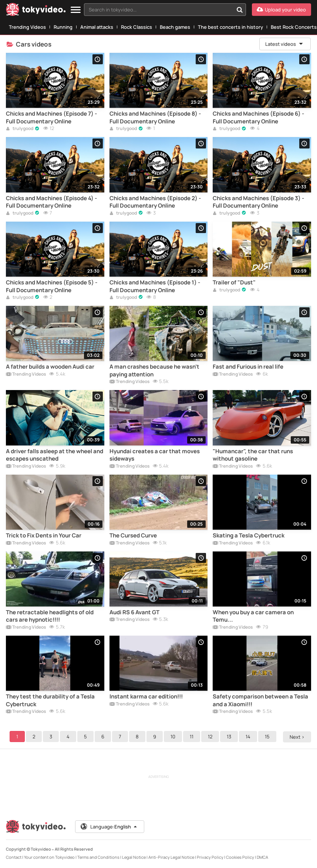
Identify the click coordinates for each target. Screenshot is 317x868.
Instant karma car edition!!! (146, 697)
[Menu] (76, 10)
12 (211, 737)
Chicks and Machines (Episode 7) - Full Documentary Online (51, 117)
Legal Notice (134, 857)
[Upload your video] (281, 10)
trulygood (20, 129)
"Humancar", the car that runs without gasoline (253, 455)
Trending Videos (27, 27)
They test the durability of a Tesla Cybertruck (50, 700)
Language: (109, 827)
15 (268, 737)
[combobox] (165, 10)
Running (63, 27)
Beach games (175, 27)
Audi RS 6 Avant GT (134, 612)
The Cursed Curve (133, 536)
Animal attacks (97, 27)
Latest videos (284, 44)
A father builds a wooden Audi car (50, 367)
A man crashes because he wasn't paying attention (154, 370)
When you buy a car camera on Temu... (253, 616)
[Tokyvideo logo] (36, 11)
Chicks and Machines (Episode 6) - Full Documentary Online (258, 117)
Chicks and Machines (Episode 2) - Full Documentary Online (155, 202)
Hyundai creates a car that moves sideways (155, 455)
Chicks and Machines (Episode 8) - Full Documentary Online (155, 117)
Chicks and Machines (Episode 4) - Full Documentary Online (51, 202)
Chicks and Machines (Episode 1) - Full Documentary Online (155, 286)
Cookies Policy (240, 857)
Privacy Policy (210, 857)
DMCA (262, 857)
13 (230, 737)
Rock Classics (136, 27)
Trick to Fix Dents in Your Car (44, 536)
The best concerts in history (230, 27)
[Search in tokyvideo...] (240, 10)
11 (193, 737)
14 (249, 737)
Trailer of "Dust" (234, 283)
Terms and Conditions (98, 857)
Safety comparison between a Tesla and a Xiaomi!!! (260, 700)
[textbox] (159, 10)
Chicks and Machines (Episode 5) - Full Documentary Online (52, 286)
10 (174, 737)
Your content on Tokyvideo (49, 857)
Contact (14, 857)
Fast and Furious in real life (248, 367)
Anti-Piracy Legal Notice (171, 857)
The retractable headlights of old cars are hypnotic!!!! (50, 616)
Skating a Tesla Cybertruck (249, 536)
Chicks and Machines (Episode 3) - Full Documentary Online (258, 202)
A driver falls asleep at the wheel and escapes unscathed (55, 455)
